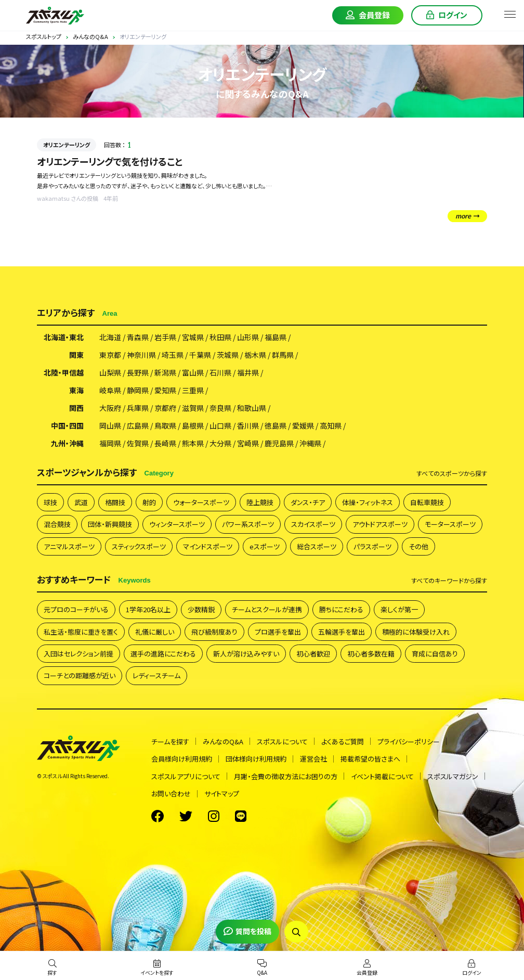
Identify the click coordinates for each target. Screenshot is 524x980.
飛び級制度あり (214, 632)
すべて (452, 473)
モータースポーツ (450, 524)
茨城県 (228, 355)
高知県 (331, 425)
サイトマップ (222, 794)
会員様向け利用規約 (182, 759)
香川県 (248, 425)
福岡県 (110, 443)
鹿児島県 (279, 443)
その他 (418, 546)
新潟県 (165, 372)
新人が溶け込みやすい (246, 654)
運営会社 (313, 759)
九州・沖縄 (67, 443)
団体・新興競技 (110, 524)
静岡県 (138, 390)
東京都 (110, 355)
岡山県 (110, 425)
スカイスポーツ (313, 524)
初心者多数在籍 (371, 654)
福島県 (276, 337)
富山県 (193, 372)
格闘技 (115, 502)
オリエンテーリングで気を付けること (110, 161)
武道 (81, 502)
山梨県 (110, 372)
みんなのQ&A (223, 742)
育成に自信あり (435, 654)
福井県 (248, 372)
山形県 (248, 337)
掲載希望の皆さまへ (370, 759)
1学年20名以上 (148, 609)
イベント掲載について (382, 776)
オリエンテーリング (67, 145)
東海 (76, 390)
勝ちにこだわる (341, 609)
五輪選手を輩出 (342, 632)
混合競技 (57, 524)
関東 (76, 355)
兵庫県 (138, 408)
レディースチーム (156, 675)
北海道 (110, 337)
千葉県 (200, 355)
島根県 (193, 425)
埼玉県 (173, 355)
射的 (149, 502)
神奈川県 (141, 355)
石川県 (220, 372)
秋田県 (220, 337)
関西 (76, 408)
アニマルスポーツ (69, 546)
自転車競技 (427, 502)
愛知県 (165, 390)
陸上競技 (260, 502)
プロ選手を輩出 (278, 632)
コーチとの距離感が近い (80, 675)
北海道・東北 (64, 337)
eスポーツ (265, 546)
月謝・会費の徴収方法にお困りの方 (286, 776)
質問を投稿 (247, 931)
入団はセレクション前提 (78, 654)
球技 (50, 502)
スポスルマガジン (453, 776)
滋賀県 (193, 408)
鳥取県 (165, 425)
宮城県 (193, 337)
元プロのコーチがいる (76, 609)
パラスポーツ (372, 546)
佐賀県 (138, 443)
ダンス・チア (308, 502)
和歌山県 (252, 408)
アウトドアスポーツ (380, 524)
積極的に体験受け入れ (416, 632)
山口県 (220, 425)
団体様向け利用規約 (256, 759)
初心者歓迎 (313, 654)
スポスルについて (282, 742)
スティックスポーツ (139, 546)
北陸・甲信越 (64, 372)
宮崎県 (248, 443)
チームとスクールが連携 (267, 609)
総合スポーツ (317, 546)
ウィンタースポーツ (177, 524)
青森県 (138, 337)
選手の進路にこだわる (163, 654)
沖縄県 (310, 443)
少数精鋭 (201, 609)
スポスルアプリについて (186, 776)
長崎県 (165, 443)
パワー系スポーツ (248, 524)
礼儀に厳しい (155, 632)
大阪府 (110, 408)
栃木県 (255, 355)
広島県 (138, 425)
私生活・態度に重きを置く (81, 632)
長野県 (138, 372)
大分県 (220, 443)
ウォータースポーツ (201, 502)
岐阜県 (110, 390)
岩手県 (165, 337)
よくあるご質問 (343, 742)
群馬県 (283, 355)
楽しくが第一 (399, 609)
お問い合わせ (171, 794)
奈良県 (220, 408)
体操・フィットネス (368, 502)
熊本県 (193, 443)
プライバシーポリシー (409, 742)
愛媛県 (303, 425)
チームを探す (170, 742)
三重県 (193, 390)
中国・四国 (67, 425)
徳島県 (276, 425)
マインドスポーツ (208, 546)
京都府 (165, 408)
